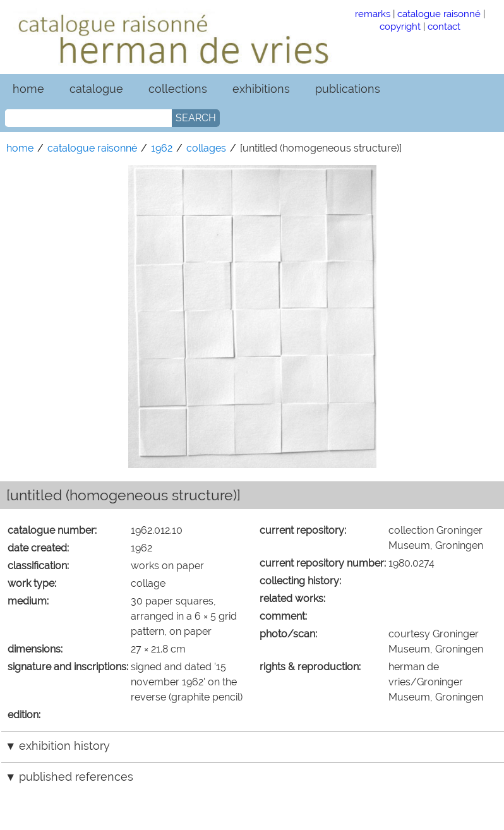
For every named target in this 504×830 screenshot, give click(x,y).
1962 (162, 148)
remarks (373, 14)
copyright (400, 26)
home (28, 89)
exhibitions (261, 89)
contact (444, 26)
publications (348, 89)
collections (178, 89)
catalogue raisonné (439, 14)
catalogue (96, 89)
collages (206, 148)
